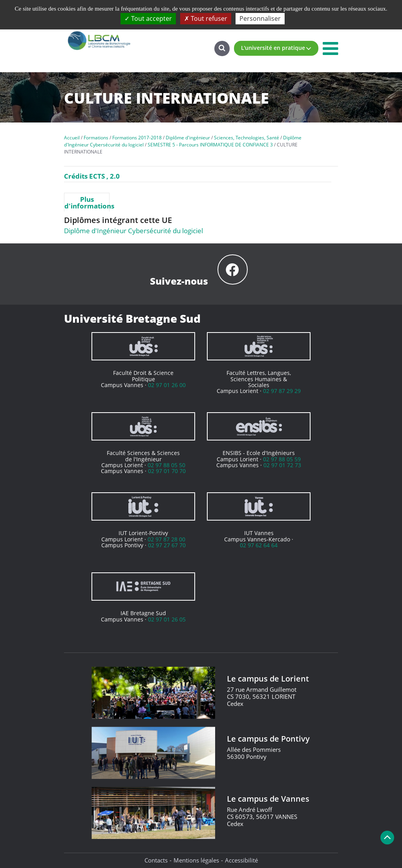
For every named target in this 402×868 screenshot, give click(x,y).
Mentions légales (196, 860)
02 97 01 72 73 (282, 465)
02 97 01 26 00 (167, 385)
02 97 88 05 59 (282, 459)
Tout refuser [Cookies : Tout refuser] (206, 18)
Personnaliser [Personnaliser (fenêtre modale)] (260, 18)
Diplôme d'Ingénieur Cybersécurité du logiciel (133, 231)
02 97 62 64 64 (259, 545)
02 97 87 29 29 (282, 391)
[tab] (87, 202)
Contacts (156, 860)
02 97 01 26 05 (167, 619)
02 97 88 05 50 (166, 465)
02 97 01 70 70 (167, 471)
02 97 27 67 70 (167, 545)
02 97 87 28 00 (166, 539)
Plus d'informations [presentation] (87, 203)
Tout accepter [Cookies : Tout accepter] (148, 18)
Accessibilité (241, 860)
